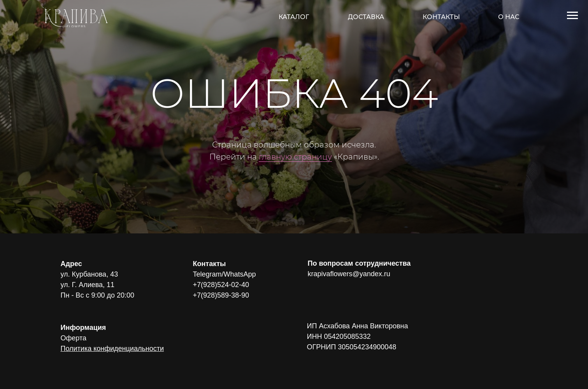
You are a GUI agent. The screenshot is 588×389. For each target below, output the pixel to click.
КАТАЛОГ (294, 17)
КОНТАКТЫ (441, 17)
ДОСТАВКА (366, 17)
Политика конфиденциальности (112, 349)
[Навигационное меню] (572, 16)
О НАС (509, 17)
